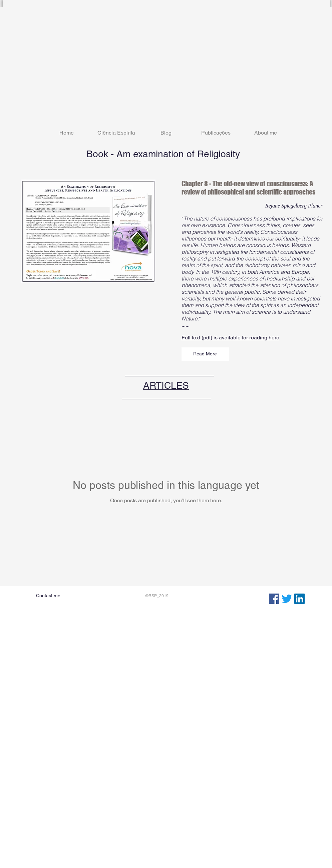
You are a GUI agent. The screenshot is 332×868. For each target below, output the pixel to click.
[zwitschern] (287, 599)
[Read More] (205, 354)
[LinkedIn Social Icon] (299, 599)
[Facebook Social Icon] (274, 599)
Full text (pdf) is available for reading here (230, 338)
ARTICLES (166, 385)
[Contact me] (48, 596)
